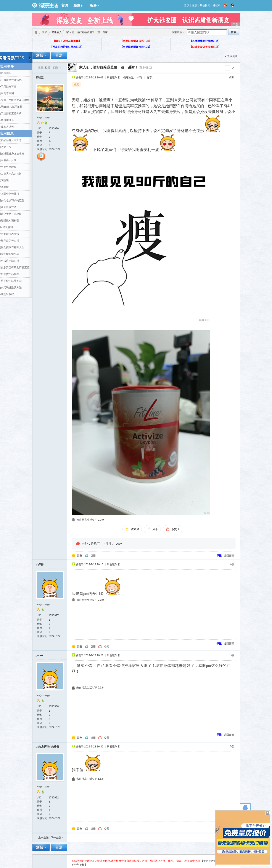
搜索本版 (177, 32)
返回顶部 (229, 556)
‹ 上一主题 (43, 838)
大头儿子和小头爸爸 (47, 747)
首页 (65, 5)
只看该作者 (113, 78)
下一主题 (57, 838)
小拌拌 (107, 544)
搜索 (233, 32)
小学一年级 (43, 605)
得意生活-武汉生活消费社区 (35, 32)
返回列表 (232, 56)
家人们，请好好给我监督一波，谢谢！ (109, 67)
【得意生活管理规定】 (214, 861)
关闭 (267, 813)
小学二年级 (43, 118)
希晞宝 (40, 78)
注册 (194, 5)
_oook (118, 544)
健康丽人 (57, 32)
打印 (140, 78)
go (233, 68)
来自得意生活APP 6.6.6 (90, 688)
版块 (94, 6)
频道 (78, 6)
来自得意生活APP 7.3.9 (90, 520)
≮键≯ (85, 544)
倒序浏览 (129, 78)
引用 (93, 556)
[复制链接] (145, 68)
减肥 (76, 84)
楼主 (231, 77)
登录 (187, 5)
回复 (80, 556)
